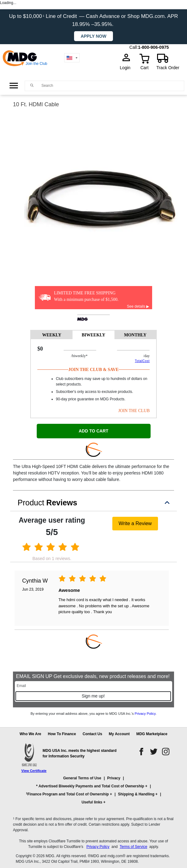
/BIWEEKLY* (92, 356)
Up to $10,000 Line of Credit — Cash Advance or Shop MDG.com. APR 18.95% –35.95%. (93, 20)
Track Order (168, 68)
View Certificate (34, 771)
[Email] (93, 686)
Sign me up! (93, 696)
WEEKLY (52, 335)
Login (127, 68)
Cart (144, 68)
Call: (134, 47)
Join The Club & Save (94, 370)
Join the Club (36, 64)
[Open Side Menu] (14, 86)
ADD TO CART (93, 431)
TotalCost (142, 361)
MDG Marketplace (152, 734)
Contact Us (92, 734)
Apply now (93, 36)
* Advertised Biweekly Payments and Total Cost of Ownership (90, 786)
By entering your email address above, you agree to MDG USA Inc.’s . (93, 714)
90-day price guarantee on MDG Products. (91, 399)
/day (146, 356)
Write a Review (135, 523)
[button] (93, 793)
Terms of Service (133, 847)
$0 (40, 349)
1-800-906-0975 (153, 47)
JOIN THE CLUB (134, 411)
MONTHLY (135, 335)
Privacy (114, 778)
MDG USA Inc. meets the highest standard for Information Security (80, 753)
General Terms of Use (82, 778)
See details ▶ (138, 306)
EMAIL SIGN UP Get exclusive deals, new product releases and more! (93, 676)
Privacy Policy (145, 714)
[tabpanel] (93, 378)
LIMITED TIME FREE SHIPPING (85, 293)
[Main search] (32, 85)
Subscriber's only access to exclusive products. (94, 392)
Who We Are (31, 734)
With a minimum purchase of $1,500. (86, 299)
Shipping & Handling (136, 794)
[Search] (111, 86)
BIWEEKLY (94, 335)
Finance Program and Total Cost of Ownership (67, 794)
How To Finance (62, 734)
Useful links (92, 802)
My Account (119, 734)
